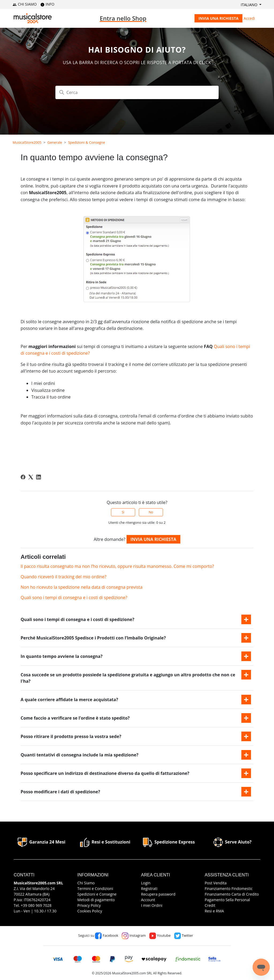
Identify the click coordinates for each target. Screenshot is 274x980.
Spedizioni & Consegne (86, 142)
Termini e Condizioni (95, 889)
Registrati (149, 889)
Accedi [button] (249, 18)
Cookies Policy (90, 911)
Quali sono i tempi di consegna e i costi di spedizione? (74, 598)
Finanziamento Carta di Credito (232, 894)
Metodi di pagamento (96, 900)
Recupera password (158, 894)
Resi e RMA (214, 911)
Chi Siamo (86, 883)
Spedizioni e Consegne (97, 894)
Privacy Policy (89, 905)
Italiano (250, 5)
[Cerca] (137, 92)
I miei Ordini (152, 905)
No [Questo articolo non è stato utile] (151, 512)
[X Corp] (31, 477)
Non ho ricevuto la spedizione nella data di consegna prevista (81, 587)
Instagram (134, 935)
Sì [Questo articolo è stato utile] (123, 512)
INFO (47, 4)
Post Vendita (216, 883)
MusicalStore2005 (27, 142)
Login (146, 883)
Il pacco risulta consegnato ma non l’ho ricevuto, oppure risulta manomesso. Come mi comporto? (117, 566)
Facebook (106, 935)
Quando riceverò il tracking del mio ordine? (63, 577)
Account (148, 900)
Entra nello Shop (123, 18)
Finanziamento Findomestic (229, 889)
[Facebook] (23, 477)
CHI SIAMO (25, 4)
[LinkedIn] (39, 477)
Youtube (160, 935)
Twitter (184, 935)
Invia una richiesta (219, 18)
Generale (55, 142)
